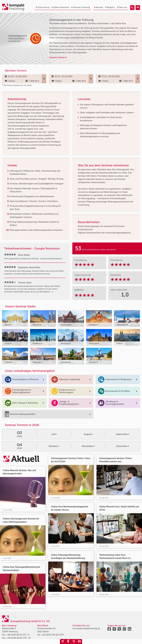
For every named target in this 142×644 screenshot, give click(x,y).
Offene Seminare (60, 7)
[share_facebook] (68, 642)
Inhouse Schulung (81, 7)
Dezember (123, 446)
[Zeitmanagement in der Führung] (132, 8)
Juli (54, 434)
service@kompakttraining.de (86, 628)
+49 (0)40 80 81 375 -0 (18, 635)
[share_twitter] (74, 642)
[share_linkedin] (79, 642)
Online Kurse (43, 7)
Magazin (110, 7)
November (88, 446)
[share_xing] (63, 642)
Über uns (122, 7)
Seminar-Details (58, 57)
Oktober (54, 446)
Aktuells (99, 7)
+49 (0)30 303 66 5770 (52, 635)
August (88, 434)
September (123, 434)
